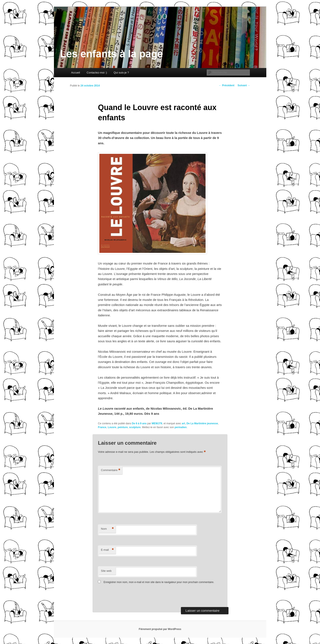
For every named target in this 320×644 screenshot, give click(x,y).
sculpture (135, 427)
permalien (181, 427)
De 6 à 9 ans (139, 423)
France (102, 427)
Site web (106, 571)
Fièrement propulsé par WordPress (160, 629)
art (183, 423)
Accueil (76, 73)
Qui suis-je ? (121, 73)
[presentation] (127, 597)
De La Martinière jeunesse (202, 423)
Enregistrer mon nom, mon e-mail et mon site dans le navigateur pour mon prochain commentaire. (159, 582)
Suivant (244, 85)
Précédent (226, 85)
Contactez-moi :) (97, 73)
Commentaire (111, 470)
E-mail (107, 550)
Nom (107, 529)
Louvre (112, 427)
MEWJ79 (157, 423)
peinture (123, 427)
